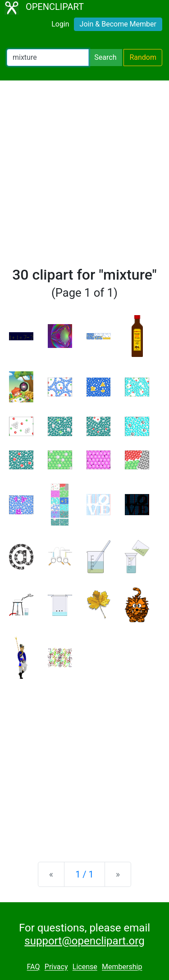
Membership (122, 967)
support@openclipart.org (84, 941)
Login (60, 24)
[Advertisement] (84, 177)
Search (105, 57)
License (85, 967)
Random (143, 57)
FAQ (34, 967)
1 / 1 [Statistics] (84, 874)
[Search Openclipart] (48, 58)
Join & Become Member (118, 24)
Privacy (56, 967)
